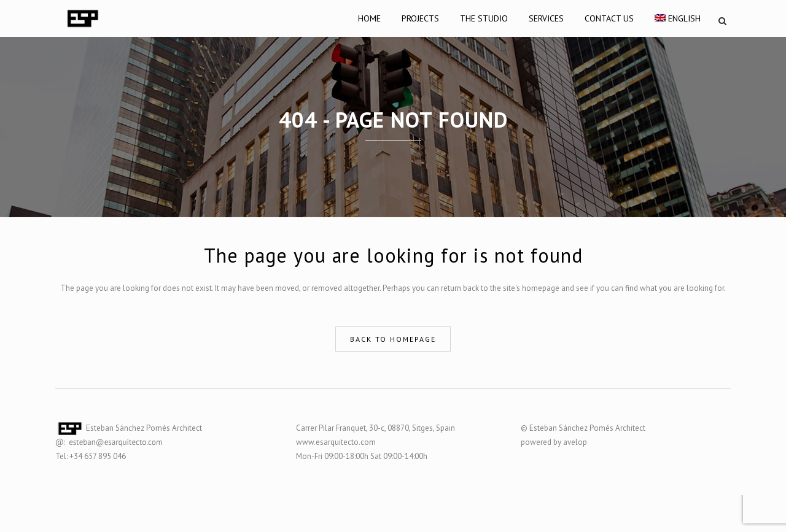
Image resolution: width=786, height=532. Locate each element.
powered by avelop (554, 442)
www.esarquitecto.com (336, 442)
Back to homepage (393, 339)
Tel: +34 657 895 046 (91, 456)
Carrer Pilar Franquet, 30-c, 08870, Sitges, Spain (375, 428)
